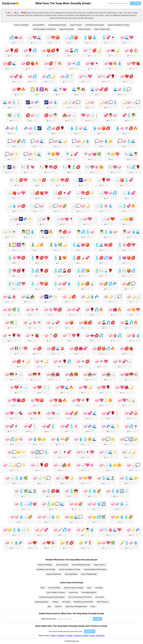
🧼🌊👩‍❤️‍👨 (28, 297)
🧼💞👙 (16, 76)
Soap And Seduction (67, 29)
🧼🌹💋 (12, 50)
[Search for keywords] (118, 3)
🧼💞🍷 (12, 426)
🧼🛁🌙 (129, 452)
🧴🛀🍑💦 (127, 271)
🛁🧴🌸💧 (104, 206)
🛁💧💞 (129, 193)
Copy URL (90, 631)
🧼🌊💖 (127, 38)
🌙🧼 (90, 102)
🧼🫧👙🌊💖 (110, 530)
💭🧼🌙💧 (81, 141)
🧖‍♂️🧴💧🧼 (108, 232)
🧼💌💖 (101, 361)
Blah (49, 606)
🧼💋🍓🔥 (30, 63)
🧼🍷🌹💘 (12, 336)
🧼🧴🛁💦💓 (26, 504)
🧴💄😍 (60, 258)
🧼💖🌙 (85, 387)
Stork (43, 588)
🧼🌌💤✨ (49, 297)
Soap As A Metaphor (21, 25)
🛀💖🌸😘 (94, 167)
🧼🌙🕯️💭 (113, 297)
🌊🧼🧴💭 (122, 89)
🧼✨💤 (133, 530)
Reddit (85, 636)
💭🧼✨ (12, 154)
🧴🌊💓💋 (104, 245)
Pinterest (78, 636)
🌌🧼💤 (32, 102)
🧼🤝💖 (85, 478)
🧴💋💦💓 (104, 258)
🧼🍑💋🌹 (51, 50)
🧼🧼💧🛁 (120, 504)
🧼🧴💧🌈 (92, 491)
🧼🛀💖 (85, 76)
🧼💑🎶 (90, 374)
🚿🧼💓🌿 (92, 154)
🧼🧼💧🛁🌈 (21, 517)
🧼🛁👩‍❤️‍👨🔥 (62, 465)
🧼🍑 (69, 323)
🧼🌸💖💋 (53, 310)
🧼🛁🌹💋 (39, 465)
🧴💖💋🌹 (17, 271)
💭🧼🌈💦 (17, 141)
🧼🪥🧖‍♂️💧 (85, 530)
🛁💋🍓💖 (39, 193)
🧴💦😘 (83, 271)
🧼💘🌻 (35, 413)
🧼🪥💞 (42, 530)
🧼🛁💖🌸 (85, 465)
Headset (55, 602)
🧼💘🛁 (53, 413)
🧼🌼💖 (134, 310)
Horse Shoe (100, 597)
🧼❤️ (32, 543)
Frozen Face (73, 592)
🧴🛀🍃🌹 (104, 271)
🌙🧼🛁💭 (131, 102)
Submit (97, 619)
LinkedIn (70, 636)
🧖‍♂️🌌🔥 (46, 232)
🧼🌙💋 (69, 297)
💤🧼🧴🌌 (33, 128)
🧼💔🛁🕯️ (42, 387)
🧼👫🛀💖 (19, 348)
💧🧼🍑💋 (101, 128)
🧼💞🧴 (49, 426)
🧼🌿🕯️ (12, 323)
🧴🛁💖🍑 (39, 284)
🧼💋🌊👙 (56, 348)
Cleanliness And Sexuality (95, 25)
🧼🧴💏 (71, 491)
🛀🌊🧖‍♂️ (131, 154)
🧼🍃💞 (53, 323)
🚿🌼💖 (53, 154)
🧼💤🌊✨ (111, 426)
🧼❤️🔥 (19, 89)
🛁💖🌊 (35, 38)
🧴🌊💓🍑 (81, 245)
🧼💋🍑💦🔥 (104, 348)
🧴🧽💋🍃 (85, 284)
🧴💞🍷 (108, 38)
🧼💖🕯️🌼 (104, 400)
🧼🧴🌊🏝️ (106, 478)
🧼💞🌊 (90, 413)
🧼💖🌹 (104, 387)
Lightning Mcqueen (42, 602)
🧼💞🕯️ (30, 426)
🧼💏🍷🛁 (14, 374)
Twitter (53, 636)
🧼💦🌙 (49, 76)
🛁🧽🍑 (127, 219)
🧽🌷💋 (67, 543)
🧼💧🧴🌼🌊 (85, 439)
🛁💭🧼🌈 (58, 206)
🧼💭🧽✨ (17, 452)
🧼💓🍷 (92, 63)
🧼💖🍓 (134, 63)
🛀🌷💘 (28, 167)
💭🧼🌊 (37, 141)
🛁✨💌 (9, 232)
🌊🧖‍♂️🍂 (79, 89)
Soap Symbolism (39, 25)
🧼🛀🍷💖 (85, 452)
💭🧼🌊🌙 (58, 141)
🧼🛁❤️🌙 (65, 478)
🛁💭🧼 (37, 206)
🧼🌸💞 (74, 310)
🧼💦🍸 (67, 76)
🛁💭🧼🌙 (81, 206)
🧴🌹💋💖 (39, 258)
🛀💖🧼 (115, 167)
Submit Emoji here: (48, 619)
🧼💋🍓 (127, 348)
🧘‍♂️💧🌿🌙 (58, 245)
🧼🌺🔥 (115, 310)
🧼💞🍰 (131, 413)
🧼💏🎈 (35, 374)
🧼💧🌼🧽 (37, 439)
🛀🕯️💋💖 (19, 180)
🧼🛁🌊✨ (108, 452)
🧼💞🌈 (71, 413)
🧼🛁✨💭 (42, 478)
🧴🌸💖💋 (17, 258)
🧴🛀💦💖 (17, 284)
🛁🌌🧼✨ (83, 180)
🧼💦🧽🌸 (14, 439)
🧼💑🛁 (108, 374)
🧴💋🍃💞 (81, 258)
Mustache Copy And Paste (84, 602)
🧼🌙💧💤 (90, 297)
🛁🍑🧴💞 (124, 180)
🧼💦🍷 (131, 426)
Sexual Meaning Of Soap (57, 25)
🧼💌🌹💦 (62, 361)
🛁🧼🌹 (44, 219)
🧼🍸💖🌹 (71, 336)
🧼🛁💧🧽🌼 (110, 465)
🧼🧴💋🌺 (51, 491)
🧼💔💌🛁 (19, 387)
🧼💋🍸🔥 (53, 63)
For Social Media (54, 588)
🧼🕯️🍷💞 (62, 452)
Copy (14, 43)
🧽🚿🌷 (85, 543)
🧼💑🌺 (53, 374)
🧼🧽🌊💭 (74, 517)
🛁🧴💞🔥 (127, 206)
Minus (89, 588)
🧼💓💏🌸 (129, 374)
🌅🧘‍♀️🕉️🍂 (39, 89)
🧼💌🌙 (42, 361)
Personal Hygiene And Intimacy (44, 29)
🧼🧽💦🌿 (97, 517)
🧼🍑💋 (85, 323)
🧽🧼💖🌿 (106, 543)
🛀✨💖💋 (60, 180)
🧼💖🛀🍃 (127, 400)
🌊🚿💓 (60, 89)
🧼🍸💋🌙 (92, 50)
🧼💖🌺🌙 (124, 387)
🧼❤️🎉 (49, 543)
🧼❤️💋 (127, 76)
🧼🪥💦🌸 (62, 530)
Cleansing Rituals (84, 29)
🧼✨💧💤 (14, 543)
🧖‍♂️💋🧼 (65, 232)
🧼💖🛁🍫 (14, 413)
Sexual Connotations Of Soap (118, 25)
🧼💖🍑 (37, 400)
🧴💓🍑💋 (127, 258)
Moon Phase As (102, 602)
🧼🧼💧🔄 (97, 504)
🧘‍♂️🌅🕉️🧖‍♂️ (17, 245)
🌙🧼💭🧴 (108, 102)
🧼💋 (37, 348)
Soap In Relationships (102, 29)
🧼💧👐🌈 (60, 439)
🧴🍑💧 (90, 38)
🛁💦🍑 (71, 38)
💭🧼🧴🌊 (127, 141)
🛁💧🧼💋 (17, 206)
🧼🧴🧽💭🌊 (53, 504)
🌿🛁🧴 (14, 115)
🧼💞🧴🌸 (69, 426)
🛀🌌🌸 (9, 167)
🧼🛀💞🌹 (106, 76)
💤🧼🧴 (12, 128)
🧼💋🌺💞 (79, 348)
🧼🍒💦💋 (106, 323)
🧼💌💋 (83, 361)
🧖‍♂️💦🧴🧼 (85, 232)
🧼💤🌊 (90, 426)
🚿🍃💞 (71, 154)
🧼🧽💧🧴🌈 (122, 517)
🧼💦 (32, 76)
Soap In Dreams (76, 25)
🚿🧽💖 (113, 154)
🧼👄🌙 (113, 50)
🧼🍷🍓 (32, 336)
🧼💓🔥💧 (113, 63)
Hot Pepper (66, 602)
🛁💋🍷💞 (62, 193)
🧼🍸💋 (51, 336)
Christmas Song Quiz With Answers (52, 597)
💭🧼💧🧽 (104, 141)
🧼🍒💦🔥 (129, 323)
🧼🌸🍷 (32, 310)
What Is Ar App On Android (74, 588)
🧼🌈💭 (129, 284)
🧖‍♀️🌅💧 (28, 232)
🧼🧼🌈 (76, 504)
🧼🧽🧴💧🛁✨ (17, 530)
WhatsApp (101, 636)
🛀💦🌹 (134, 167)
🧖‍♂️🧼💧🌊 (131, 232)
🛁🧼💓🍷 (65, 219)
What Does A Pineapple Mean (76, 606)
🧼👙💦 (115, 336)
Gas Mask (99, 588)
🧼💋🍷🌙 (21, 361)
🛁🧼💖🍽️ (87, 219)
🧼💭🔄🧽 (129, 439)
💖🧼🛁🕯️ (90, 115)
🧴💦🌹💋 (39, 271)
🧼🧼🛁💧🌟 (49, 517)
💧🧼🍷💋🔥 (127, 128)
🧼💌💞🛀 (122, 361)
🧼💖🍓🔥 (58, 400)
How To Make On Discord (56, 592)
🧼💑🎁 (71, 374)
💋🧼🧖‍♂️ (51, 115)
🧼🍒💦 (71, 50)
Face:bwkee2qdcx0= (89, 592)
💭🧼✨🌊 (32, 154)
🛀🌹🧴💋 (71, 167)
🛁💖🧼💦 (108, 193)
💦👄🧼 (16, 38)
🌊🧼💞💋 (99, 89)
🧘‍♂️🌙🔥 (37, 245)
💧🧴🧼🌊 (79, 128)
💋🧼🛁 (32, 115)
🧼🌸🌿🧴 (12, 310)
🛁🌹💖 (104, 180)
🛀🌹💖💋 (49, 167)
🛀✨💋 (39, 180)
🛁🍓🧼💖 (17, 193)
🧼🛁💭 (133, 465)
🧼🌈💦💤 (108, 284)
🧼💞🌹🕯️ (111, 413)
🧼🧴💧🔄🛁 (117, 491)
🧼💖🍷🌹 (81, 400)
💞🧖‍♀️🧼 (111, 115)
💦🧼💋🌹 (56, 128)
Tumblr (92, 636)
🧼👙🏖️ (131, 50)
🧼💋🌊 (9, 63)
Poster (93, 606)
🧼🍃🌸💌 (32, 323)
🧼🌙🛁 (134, 297)
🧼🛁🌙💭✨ (14, 465)
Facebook (61, 636)
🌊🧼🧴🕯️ (12, 102)
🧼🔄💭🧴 (39, 452)
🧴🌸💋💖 (127, 245)
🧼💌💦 (74, 63)
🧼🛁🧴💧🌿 (17, 478)
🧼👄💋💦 (94, 336)
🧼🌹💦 (30, 50)
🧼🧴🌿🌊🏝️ (26, 491)
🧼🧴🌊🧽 (129, 478)
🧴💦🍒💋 (62, 271)
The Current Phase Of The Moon (80, 597)
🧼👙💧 (134, 336)
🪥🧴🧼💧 (129, 543)
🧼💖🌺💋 (17, 400)
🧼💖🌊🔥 (65, 387)
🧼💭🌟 (108, 439)
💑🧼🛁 (69, 115)
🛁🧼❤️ (108, 219)
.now (9, 3)
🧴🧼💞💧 (62, 284)
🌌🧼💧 (51, 102)
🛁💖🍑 (53, 38)
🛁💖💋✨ (85, 193)
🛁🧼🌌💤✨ (21, 219)
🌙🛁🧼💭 (71, 102)
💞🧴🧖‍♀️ (129, 115)
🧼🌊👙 (9, 297)
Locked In (58, 606)
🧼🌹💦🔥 (94, 310)
